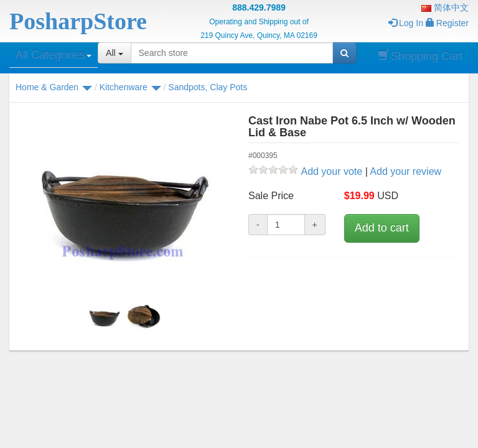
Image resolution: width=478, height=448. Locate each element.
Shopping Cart (420, 56)
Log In (406, 23)
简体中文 (445, 7)
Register (447, 23)
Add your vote (331, 171)
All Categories (54, 55)
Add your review (405, 171)
